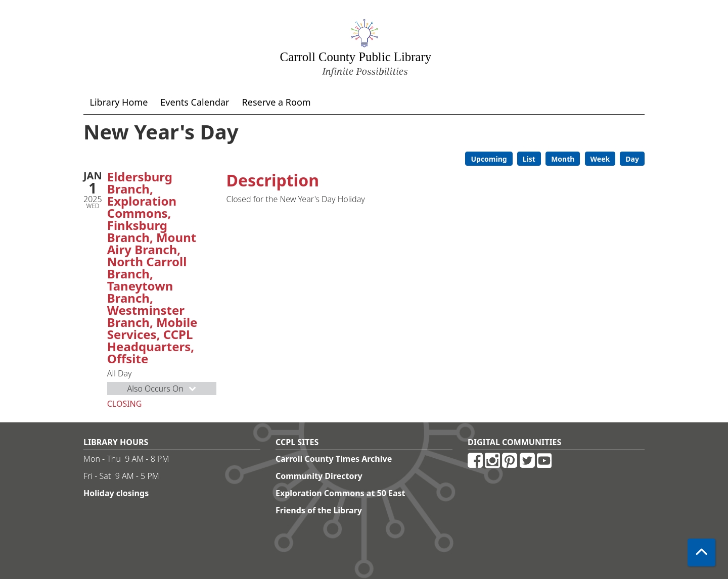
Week (600, 159)
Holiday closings (116, 493)
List (529, 159)
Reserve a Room (277, 102)
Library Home (119, 102)
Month (563, 159)
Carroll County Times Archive (334, 459)
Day (632, 159)
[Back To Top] (701, 552)
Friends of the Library (319, 510)
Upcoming (489, 159)
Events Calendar (195, 102)
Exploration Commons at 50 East (340, 493)
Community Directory (319, 476)
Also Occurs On (162, 389)
